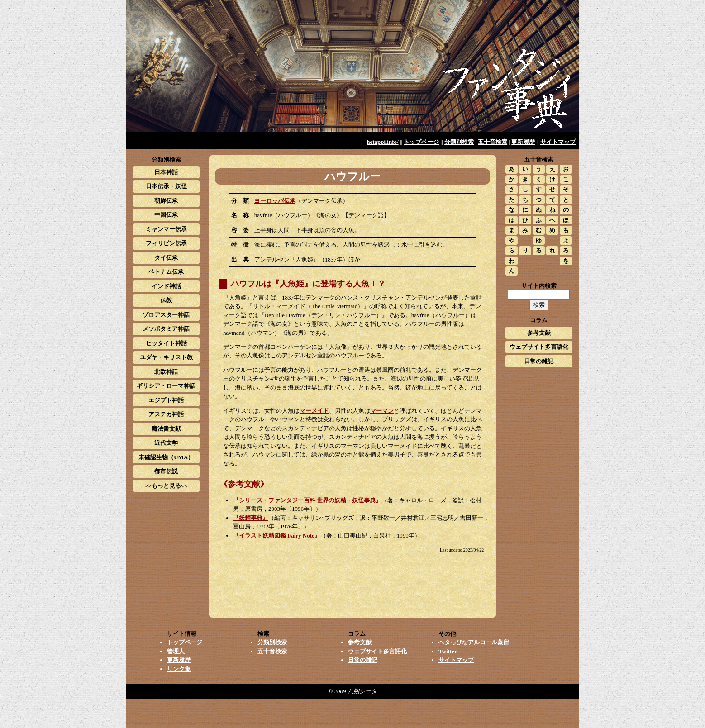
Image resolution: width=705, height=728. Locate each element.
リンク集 (179, 669)
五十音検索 (493, 142)
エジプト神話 (166, 400)
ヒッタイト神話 (166, 343)
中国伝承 (166, 215)
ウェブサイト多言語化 (539, 347)
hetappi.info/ (382, 142)
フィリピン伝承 (166, 243)
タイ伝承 (166, 258)
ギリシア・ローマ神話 (166, 386)
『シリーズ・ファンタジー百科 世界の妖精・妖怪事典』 (307, 500)
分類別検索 (459, 142)
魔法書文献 (166, 429)
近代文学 (166, 443)
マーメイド (314, 411)
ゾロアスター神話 (166, 315)
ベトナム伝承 (166, 272)
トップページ (421, 142)
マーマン (382, 411)
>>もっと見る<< (166, 486)
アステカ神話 (166, 414)
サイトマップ (558, 142)
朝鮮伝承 (166, 201)
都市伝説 (166, 471)
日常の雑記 (539, 361)
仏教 (166, 300)
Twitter (448, 651)
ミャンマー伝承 (166, 229)
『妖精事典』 (251, 518)
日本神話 (166, 172)
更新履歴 (523, 142)
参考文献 (539, 333)
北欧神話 (166, 372)
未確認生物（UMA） (166, 457)
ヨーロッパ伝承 (275, 201)
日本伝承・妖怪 (166, 186)
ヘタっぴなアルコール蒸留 (474, 642)
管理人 (176, 651)
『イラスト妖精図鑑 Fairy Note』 (277, 535)
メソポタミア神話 (166, 329)
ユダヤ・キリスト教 (166, 357)
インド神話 (166, 286)
